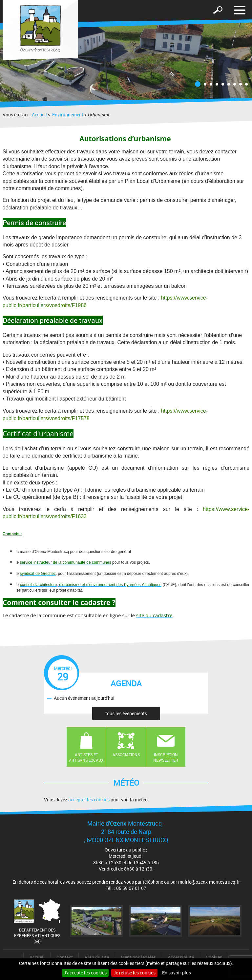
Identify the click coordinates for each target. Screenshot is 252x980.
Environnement (67, 115)
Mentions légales (138, 957)
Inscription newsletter (166, 757)
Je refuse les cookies (134, 973)
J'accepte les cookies (85, 973)
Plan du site (97, 957)
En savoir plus (177, 973)
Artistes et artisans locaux (86, 757)
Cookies (214, 957)
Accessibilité (181, 957)
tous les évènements (126, 713)
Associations (126, 755)
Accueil (39, 115)
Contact (65, 957)
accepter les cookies (89, 800)
